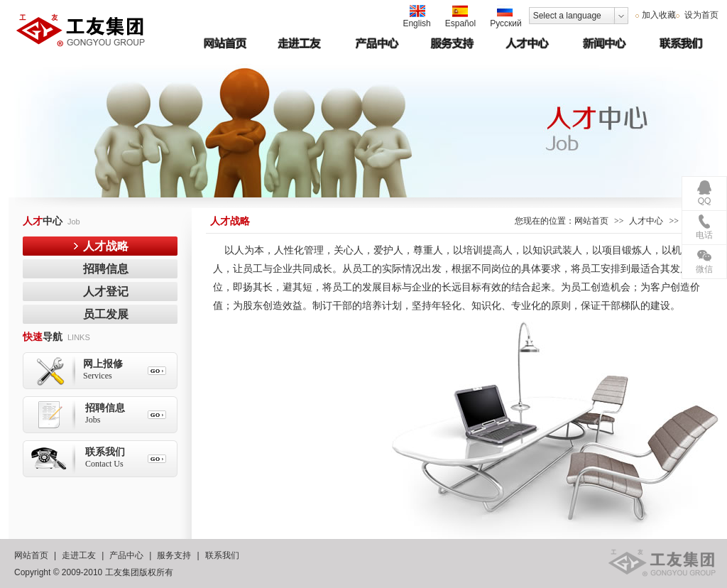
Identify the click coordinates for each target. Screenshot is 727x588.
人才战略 (106, 246)
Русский (506, 17)
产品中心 (126, 555)
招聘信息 (106, 269)
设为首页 (700, 15)
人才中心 (646, 221)
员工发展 (106, 314)
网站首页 (591, 221)
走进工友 (79, 555)
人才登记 (106, 292)
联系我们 (222, 555)
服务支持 (174, 555)
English (416, 17)
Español (460, 17)
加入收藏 (659, 15)
